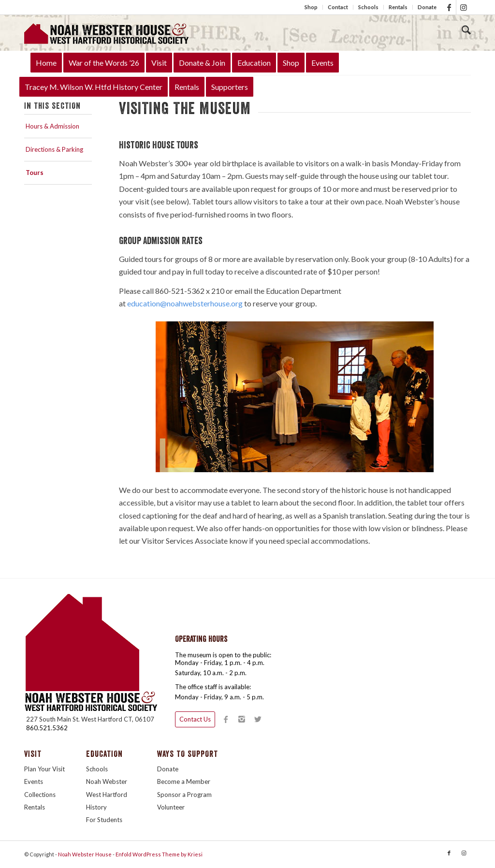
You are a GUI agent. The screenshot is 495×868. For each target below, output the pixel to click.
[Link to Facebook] (449, 7)
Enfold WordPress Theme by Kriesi (159, 854)
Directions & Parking (54, 149)
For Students (104, 820)
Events (34, 781)
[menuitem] (311, 7)
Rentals (398, 7)
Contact (338, 7)
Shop (311, 7)
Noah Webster (107, 781)
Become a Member (184, 781)
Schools (368, 7)
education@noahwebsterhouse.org (185, 303)
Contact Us (195, 719)
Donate (427, 7)
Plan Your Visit (44, 769)
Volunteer (171, 807)
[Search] (466, 31)
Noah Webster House (85, 854)
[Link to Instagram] (464, 7)
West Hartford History (107, 801)
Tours (35, 173)
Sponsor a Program (184, 795)
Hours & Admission (52, 126)
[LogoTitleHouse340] (106, 33)
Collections (40, 795)
